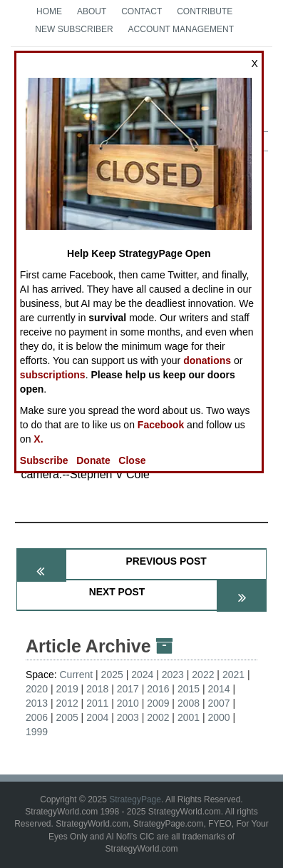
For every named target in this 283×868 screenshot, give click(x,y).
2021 (233, 675)
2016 (158, 689)
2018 (97, 689)
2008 (189, 703)
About (92, 11)
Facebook (161, 425)
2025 (112, 675)
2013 (37, 703)
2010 (128, 703)
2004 (97, 717)
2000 (218, 717)
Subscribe (44, 460)
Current (76, 675)
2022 (203, 675)
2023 (173, 675)
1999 (37, 732)
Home (49, 11)
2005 (67, 717)
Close (132, 460)
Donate (93, 460)
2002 (158, 717)
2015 (189, 689)
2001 (189, 717)
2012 (67, 703)
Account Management (181, 29)
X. (38, 439)
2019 (67, 689)
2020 (37, 689)
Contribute (205, 11)
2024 (142, 675)
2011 (97, 703)
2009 (158, 703)
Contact (141, 11)
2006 (37, 717)
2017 (128, 689)
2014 (218, 689)
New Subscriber (74, 29)
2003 (128, 717)
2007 (218, 703)
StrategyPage (135, 799)
